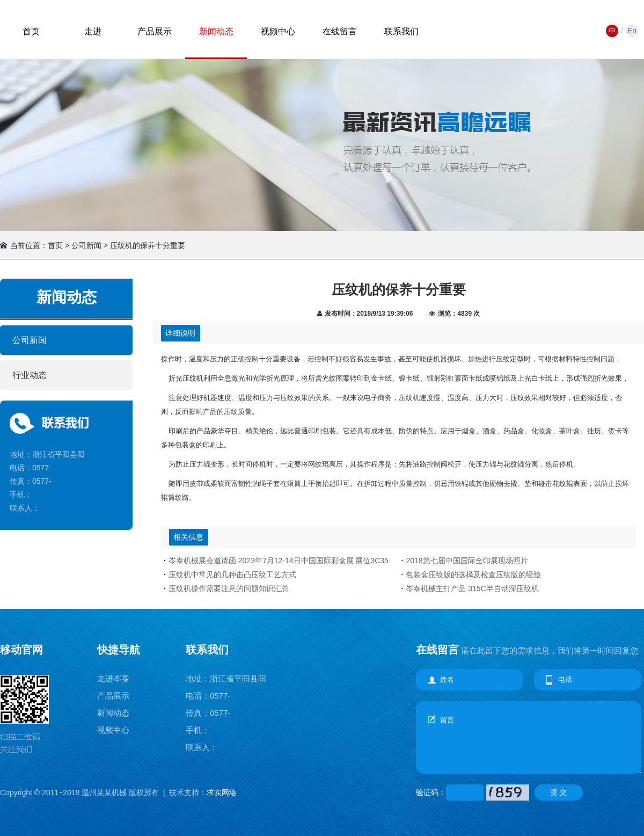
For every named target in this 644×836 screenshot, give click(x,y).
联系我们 (401, 31)
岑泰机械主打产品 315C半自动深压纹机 (472, 588)
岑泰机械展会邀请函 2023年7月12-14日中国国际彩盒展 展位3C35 (279, 561)
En (632, 31)
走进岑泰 (113, 678)
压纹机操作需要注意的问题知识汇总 (229, 588)
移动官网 (21, 650)
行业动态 (30, 375)
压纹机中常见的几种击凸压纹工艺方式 (232, 575)
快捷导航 (119, 650)
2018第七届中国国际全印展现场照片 (467, 561)
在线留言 (340, 31)
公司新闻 (30, 340)
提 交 (559, 792)
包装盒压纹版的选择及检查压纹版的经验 (473, 575)
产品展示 (155, 31)
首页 (31, 31)
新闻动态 (216, 31)
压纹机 (193, 378)
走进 (93, 31)
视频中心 (278, 31)
